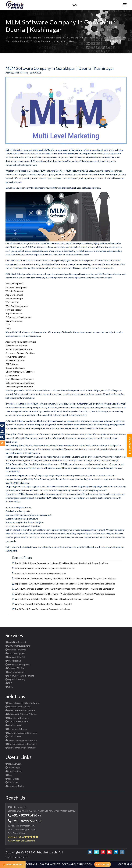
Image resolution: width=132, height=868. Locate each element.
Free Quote (12, 779)
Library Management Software (20, 372)
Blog (9, 775)
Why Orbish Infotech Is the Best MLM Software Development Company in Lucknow (54, 599)
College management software (20, 383)
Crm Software (12, 375)
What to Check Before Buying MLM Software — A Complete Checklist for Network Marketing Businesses (65, 594)
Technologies (13, 767)
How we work (13, 764)
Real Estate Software (15, 360)
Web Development (14, 283)
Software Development (16, 287)
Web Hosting (12, 302)
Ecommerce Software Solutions (20, 353)
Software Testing (14, 310)
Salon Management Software (19, 386)
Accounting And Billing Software (21, 342)
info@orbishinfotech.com (22, 826)
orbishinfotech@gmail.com (23, 829)
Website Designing (14, 291)
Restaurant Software (15, 368)
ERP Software (12, 364)
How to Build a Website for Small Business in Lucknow (40, 573)
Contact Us (12, 782)
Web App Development (17, 306)
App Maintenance (14, 313)
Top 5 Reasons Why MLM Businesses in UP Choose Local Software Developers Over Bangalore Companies (65, 584)
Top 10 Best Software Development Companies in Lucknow (43, 609)
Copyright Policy (15, 786)
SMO (8, 328)
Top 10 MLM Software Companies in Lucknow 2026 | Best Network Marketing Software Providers (61, 563)
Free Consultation (16, 833)
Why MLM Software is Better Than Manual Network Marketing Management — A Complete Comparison (64, 589)
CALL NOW (98, 864)
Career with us (14, 771)
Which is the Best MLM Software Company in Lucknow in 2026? (45, 568)
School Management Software (20, 379)
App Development (14, 295)
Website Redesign (14, 298)
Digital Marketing (14, 321)
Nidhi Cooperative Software (19, 349)
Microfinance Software (16, 345)
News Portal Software (16, 357)
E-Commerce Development (18, 317)
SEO (8, 325)
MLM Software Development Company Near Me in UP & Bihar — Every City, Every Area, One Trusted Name (65, 578)
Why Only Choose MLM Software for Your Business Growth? (43, 604)
